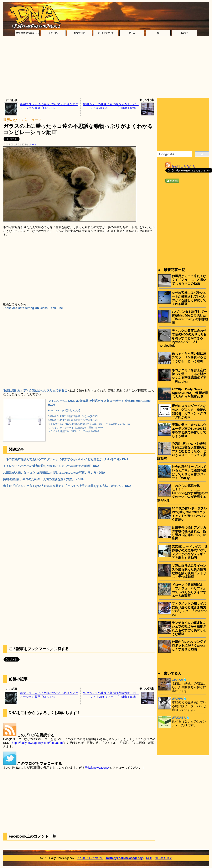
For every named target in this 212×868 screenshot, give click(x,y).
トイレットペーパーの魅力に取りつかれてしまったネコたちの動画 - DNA (51, 466)
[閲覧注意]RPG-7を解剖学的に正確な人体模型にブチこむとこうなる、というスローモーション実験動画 (182, 451)
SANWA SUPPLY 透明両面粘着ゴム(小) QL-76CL (73, 416)
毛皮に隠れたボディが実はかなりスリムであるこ (35, 390)
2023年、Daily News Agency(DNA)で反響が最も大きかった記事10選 (190, 393)
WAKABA (179, 717)
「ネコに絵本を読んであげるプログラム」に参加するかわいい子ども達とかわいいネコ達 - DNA (66, 459)
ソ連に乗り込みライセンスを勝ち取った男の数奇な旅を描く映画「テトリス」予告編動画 (189, 571)
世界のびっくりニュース (23, 120)
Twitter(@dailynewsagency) (125, 858)
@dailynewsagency (97, 768)
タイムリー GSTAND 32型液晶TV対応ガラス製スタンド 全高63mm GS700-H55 (89, 424)
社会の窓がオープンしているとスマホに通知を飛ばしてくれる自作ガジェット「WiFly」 (189, 472)
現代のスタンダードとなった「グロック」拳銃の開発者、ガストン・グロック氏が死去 (189, 411)
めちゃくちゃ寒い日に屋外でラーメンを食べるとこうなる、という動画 (189, 357)
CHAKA (178, 680)
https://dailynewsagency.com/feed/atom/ (38, 743)
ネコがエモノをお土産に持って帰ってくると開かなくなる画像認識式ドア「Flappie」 (189, 376)
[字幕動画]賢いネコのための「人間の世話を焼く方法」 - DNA (43, 479)
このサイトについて (90, 858)
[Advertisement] (106, 68)
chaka (32, 145)
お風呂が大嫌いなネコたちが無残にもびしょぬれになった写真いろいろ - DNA (54, 473)
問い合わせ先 (164, 858)
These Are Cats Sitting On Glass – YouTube (33, 308)
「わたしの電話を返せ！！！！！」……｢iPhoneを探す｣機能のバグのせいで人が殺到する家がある (182, 493)
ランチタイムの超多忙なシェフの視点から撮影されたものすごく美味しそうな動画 (189, 628)
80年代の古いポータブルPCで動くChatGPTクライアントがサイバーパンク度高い (189, 514)
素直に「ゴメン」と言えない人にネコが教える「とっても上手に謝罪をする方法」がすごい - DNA (67, 486)
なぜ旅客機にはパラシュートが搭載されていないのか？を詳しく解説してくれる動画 (189, 298)
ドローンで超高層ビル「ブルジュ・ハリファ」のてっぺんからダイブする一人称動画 (189, 590)
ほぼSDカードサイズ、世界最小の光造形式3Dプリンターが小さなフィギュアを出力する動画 (190, 552)
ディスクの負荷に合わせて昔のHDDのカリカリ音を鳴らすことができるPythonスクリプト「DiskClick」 (182, 338)
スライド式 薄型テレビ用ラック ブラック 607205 (74, 431)
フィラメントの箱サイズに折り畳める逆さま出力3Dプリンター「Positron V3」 (190, 609)
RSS (149, 858)
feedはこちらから (184, 166)
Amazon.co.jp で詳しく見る (64, 410)
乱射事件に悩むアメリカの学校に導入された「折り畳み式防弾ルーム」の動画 (189, 533)
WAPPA (177, 699)
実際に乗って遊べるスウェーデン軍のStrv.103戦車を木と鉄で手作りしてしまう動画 (189, 430)
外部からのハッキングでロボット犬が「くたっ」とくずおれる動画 (189, 645)
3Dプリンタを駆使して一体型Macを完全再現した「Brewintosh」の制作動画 (190, 317)
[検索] (174, 154)
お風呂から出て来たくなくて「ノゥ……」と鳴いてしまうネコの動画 (189, 280)
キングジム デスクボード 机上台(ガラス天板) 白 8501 (76, 428)
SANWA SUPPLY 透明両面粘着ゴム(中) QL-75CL (73, 420)
